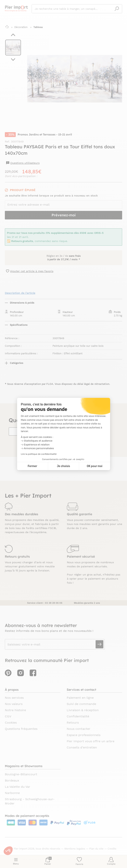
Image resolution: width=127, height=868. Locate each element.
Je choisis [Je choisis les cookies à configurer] (63, 466)
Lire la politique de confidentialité (39, 454)
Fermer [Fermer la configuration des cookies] (32, 466)
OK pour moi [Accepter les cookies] (95, 466)
